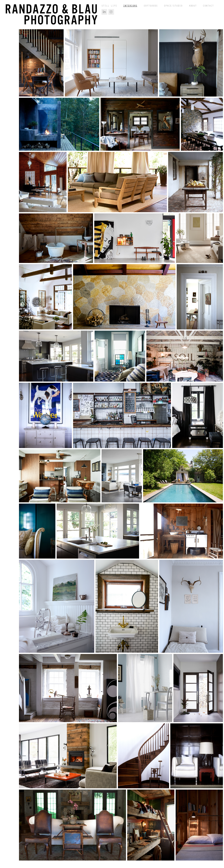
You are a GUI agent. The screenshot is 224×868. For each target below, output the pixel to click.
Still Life (109, 6)
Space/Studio (173, 6)
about (193, 6)
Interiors (130, 6)
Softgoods (151, 6)
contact (208, 6)
